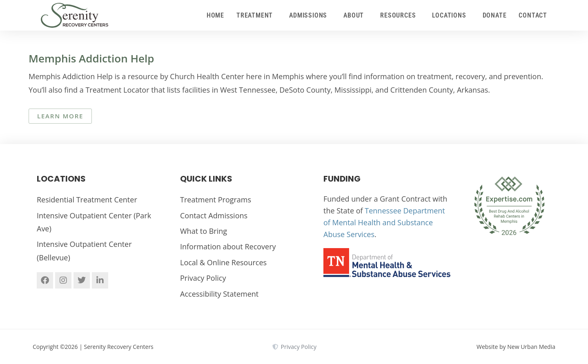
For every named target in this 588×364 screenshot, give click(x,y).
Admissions (310, 16)
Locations (451, 16)
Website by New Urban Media (516, 347)
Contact (533, 15)
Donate (495, 15)
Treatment (257, 16)
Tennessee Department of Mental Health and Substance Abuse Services (384, 222)
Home (215, 15)
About (356, 16)
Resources (400, 16)
